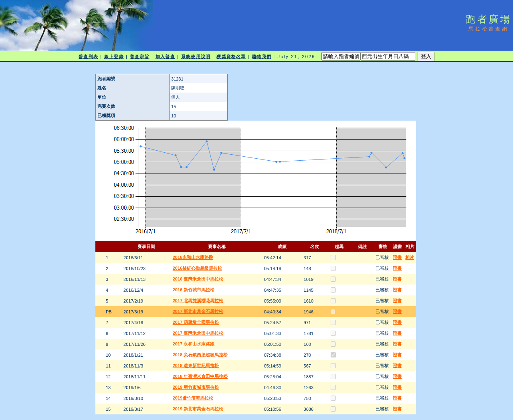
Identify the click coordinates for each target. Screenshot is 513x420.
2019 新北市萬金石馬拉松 (198, 409)
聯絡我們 (262, 57)
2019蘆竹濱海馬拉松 (193, 398)
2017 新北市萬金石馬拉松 (198, 311)
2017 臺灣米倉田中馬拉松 (198, 333)
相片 (410, 257)
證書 (397, 257)
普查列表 (88, 57)
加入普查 (165, 57)
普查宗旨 (139, 57)
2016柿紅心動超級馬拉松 (197, 268)
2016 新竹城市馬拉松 (194, 290)
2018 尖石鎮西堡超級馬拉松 (200, 355)
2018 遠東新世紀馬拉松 (196, 365)
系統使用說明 (196, 57)
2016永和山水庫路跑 (193, 257)
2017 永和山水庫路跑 (194, 344)
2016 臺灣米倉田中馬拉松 (198, 279)
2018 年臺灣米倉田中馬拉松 (200, 376)
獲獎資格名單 (231, 57)
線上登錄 (114, 57)
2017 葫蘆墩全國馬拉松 (196, 322)
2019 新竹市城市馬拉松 (196, 387)
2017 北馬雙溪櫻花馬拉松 (198, 301)
